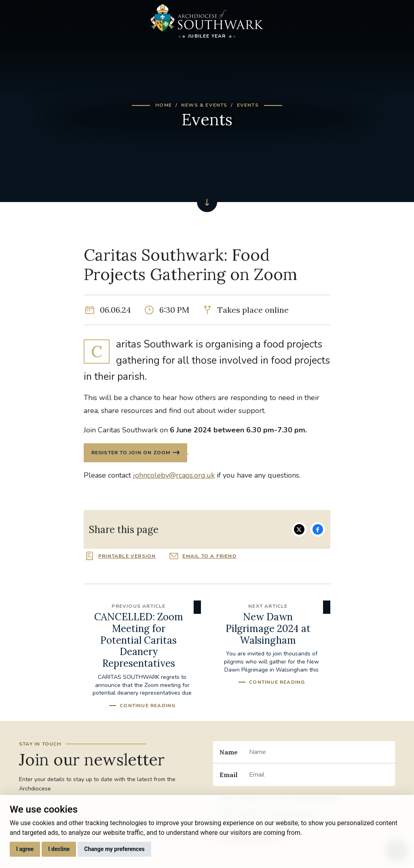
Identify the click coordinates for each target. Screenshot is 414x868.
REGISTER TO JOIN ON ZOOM (131, 453)
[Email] (319, 775)
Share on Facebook (318, 530)
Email (229, 775)
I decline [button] (59, 849)
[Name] (319, 752)
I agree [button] (25, 849)
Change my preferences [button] (114, 849)
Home (164, 105)
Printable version (127, 557)
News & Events (204, 105)
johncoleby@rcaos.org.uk (174, 476)
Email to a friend (209, 557)
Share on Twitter (299, 530)
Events (248, 105)
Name (229, 752)
